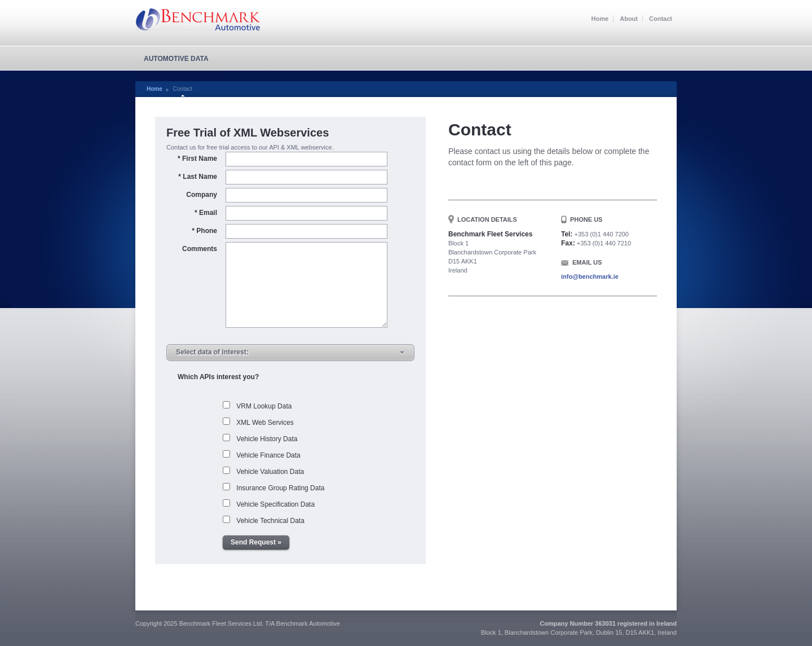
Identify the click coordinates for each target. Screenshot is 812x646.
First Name (197, 159)
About (629, 19)
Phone (204, 231)
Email (206, 213)
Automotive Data (176, 59)
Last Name (198, 177)
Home (600, 19)
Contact (661, 19)
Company (202, 195)
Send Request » (256, 542)
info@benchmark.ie (590, 276)
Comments (200, 249)
